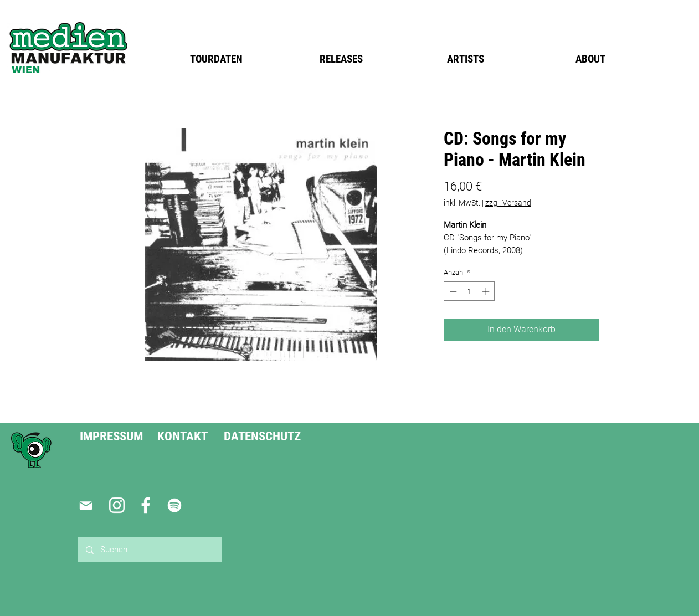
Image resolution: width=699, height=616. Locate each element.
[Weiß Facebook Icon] (146, 505)
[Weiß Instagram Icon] (117, 505)
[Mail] (86, 506)
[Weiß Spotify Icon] (174, 505)
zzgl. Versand (508, 203)
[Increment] (487, 291)
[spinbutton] (469, 291)
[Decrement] (452, 291)
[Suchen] (150, 550)
